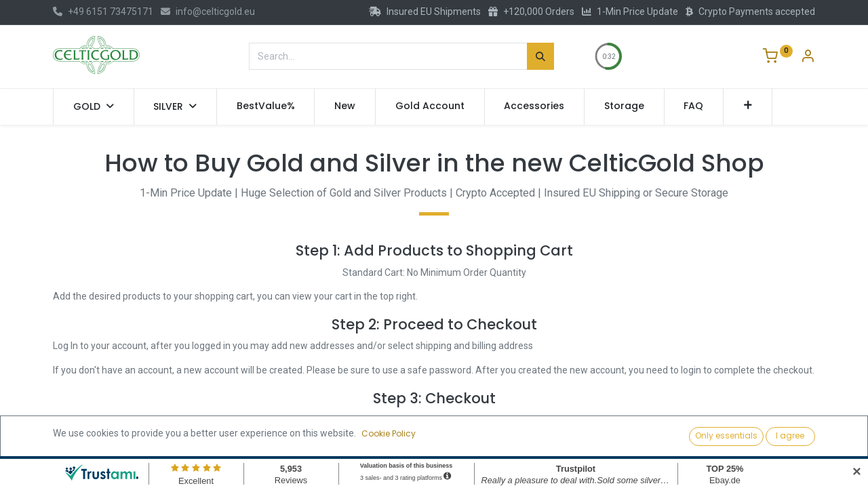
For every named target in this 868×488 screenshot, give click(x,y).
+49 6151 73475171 (103, 12)
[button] (748, 106)
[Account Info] (808, 58)
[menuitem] (266, 106)
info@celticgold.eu (208, 12)
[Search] (540, 56)
